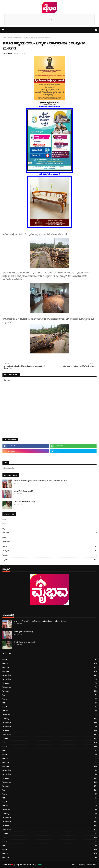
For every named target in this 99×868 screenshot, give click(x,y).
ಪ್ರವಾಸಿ (50, 537)
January (50, 671)
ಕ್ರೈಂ (50, 528)
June (50, 699)
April (50, 659)
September (50, 687)
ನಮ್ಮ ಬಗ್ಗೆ (82, 865)
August (50, 691)
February (50, 667)
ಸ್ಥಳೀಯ (50, 560)
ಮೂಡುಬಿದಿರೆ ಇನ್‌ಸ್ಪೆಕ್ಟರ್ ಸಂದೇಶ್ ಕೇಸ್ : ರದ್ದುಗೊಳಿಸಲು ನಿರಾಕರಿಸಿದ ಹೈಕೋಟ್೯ (41, 481)
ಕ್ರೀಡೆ (50, 524)
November (50, 679)
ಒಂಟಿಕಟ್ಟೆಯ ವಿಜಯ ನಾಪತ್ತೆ (23, 491)
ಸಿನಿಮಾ (50, 555)
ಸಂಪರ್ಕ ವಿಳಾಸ (92, 865)
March (50, 663)
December (50, 675)
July (50, 695)
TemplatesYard (20, 865)
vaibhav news (7, 54)
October (50, 683)
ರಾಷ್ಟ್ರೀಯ (50, 551)
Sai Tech (40, 865)
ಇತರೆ (50, 519)
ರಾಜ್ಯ (50, 546)
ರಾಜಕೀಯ (50, 542)
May (50, 703)
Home (5, 38)
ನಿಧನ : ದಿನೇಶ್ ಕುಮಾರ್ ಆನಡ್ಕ (24, 502)
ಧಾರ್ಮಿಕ (50, 533)
